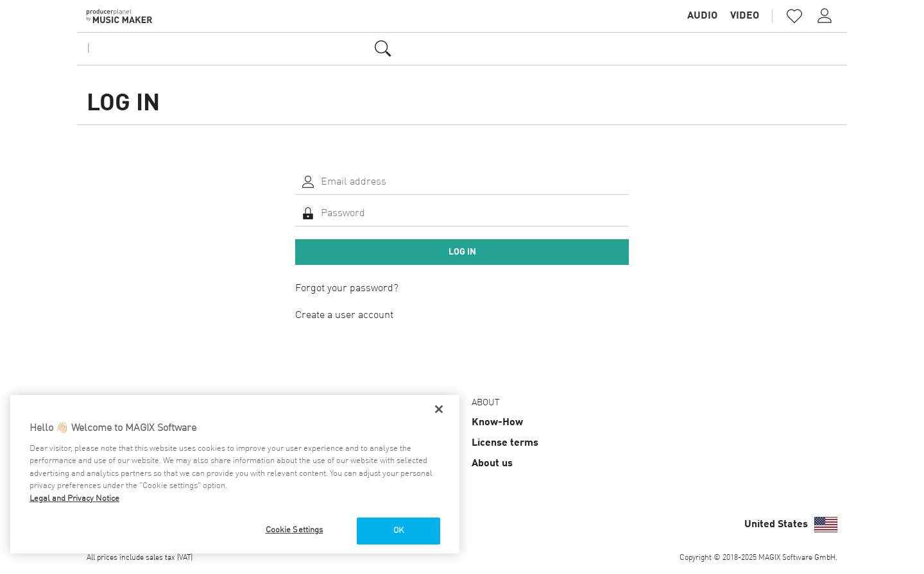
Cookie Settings (295, 530)
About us (492, 464)
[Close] (439, 409)
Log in (462, 252)
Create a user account (344, 316)
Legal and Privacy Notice (74, 499)
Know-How (497, 423)
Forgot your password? (347, 289)
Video (745, 16)
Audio (702, 16)
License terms (505, 443)
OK (398, 531)
